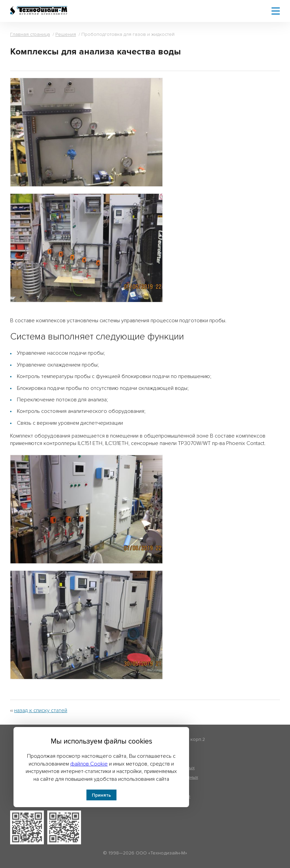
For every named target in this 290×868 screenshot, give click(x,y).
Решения (66, 34)
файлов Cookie (89, 764)
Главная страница (30, 34)
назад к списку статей (41, 710)
